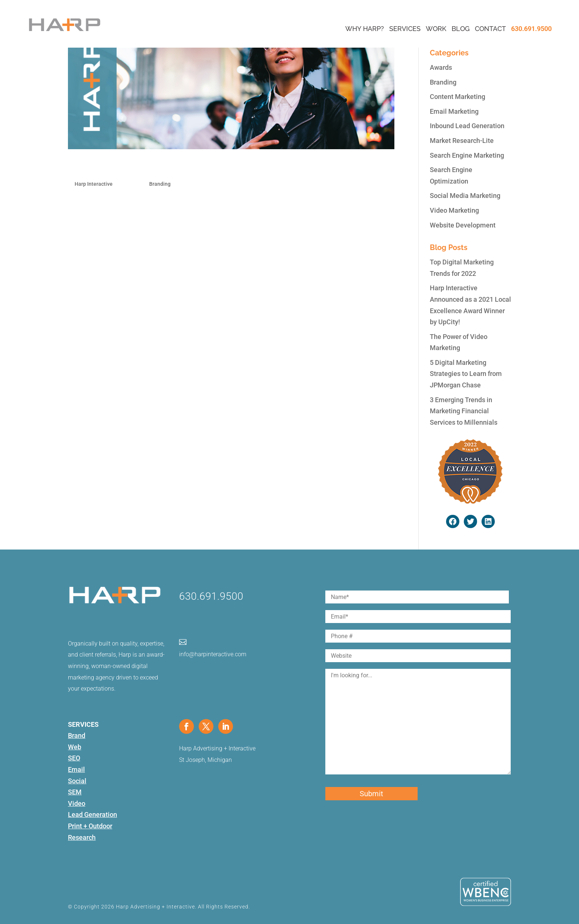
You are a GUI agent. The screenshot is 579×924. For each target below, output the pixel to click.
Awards (441, 67)
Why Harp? (365, 29)
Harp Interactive (94, 184)
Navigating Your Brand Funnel (134, 167)
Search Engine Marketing (467, 155)
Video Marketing (454, 210)
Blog (461, 29)
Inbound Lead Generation (467, 126)
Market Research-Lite (462, 141)
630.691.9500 (531, 29)
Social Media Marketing (465, 196)
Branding (160, 184)
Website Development (463, 225)
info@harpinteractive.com (213, 654)
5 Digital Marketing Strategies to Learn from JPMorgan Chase (466, 374)
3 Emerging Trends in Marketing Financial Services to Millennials (464, 411)
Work (436, 29)
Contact (490, 29)
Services (405, 29)
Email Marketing (454, 111)
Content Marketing (458, 97)
